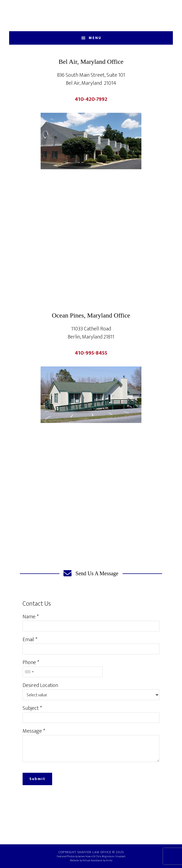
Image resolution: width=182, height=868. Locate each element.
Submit (37, 779)
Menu (95, 38)
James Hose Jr (85, 856)
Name (29, 617)
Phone (29, 662)
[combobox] (29, 672)
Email (28, 640)
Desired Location (40, 685)
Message (32, 731)
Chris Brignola (103, 856)
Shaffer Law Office (91, 16)
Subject (31, 708)
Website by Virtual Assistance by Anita (91, 860)
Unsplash (120, 856)
